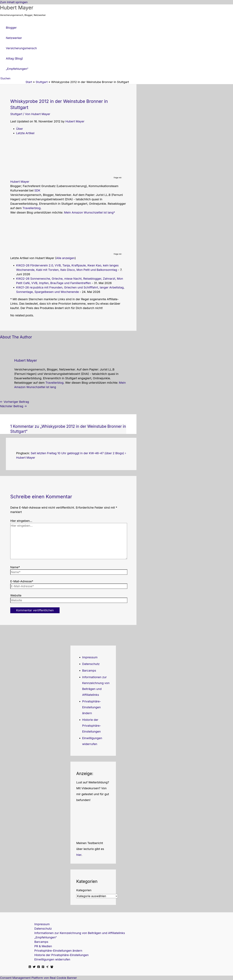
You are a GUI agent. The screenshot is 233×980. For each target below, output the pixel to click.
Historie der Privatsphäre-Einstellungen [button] (92, 726)
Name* (15, 567)
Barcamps (89, 671)
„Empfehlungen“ (46, 937)
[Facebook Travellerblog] (52, 967)
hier (79, 855)
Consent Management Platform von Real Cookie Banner (38, 978)
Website (16, 595)
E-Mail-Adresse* (22, 581)
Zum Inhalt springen (14, 2)
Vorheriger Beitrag (15, 402)
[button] (5, 78)
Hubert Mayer (17, 7)
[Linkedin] (30, 967)
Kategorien (84, 890)
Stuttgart (16, 114)
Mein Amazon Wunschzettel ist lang (89, 212)
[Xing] (47, 967)
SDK (37, 190)
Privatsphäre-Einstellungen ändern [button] (92, 707)
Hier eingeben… (21, 521)
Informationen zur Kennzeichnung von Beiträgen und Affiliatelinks (80, 933)
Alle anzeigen (66, 258)
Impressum (90, 657)
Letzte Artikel (25, 133)
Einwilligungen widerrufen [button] (52, 959)
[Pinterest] (43, 967)
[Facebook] (39, 967)
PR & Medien (43, 946)
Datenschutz (91, 664)
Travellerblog (31, 208)
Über (20, 129)
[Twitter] (34, 967)
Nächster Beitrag (13, 406)
